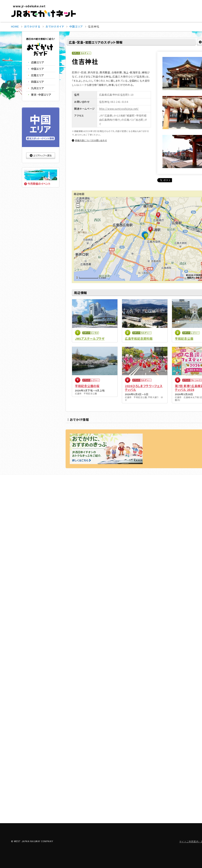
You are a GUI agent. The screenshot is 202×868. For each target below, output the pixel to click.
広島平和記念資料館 (139, 338)
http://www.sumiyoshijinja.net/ (119, 109)
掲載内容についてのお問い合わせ (91, 140)
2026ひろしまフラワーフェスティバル (144, 388)
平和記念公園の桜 (87, 386)
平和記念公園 (184, 338)
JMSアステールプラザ (90, 338)
